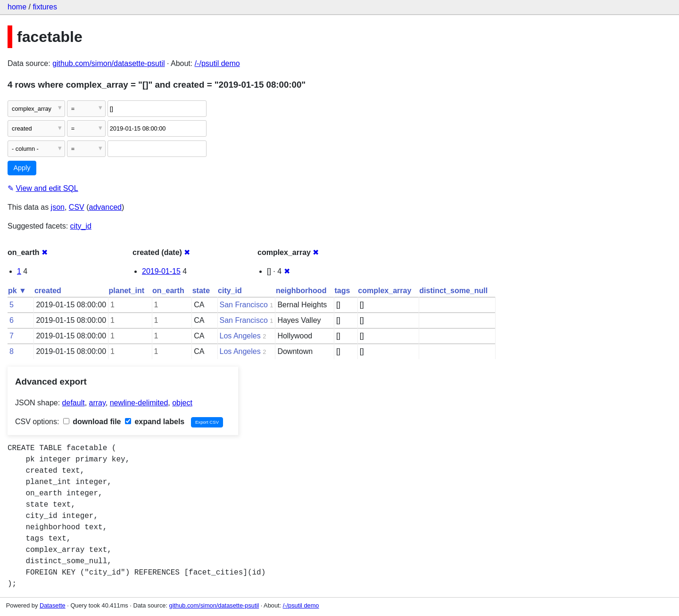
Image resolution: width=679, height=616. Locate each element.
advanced (105, 207)
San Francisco (244, 305)
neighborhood (301, 291)
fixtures (45, 7)
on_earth (168, 291)
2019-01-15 (161, 271)
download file (92, 422)
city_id (81, 226)
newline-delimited (139, 403)
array (97, 403)
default (74, 403)
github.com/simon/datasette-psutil (108, 63)
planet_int (127, 291)
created (48, 291)
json (58, 207)
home (17, 7)
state (201, 291)
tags (342, 291)
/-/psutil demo (217, 63)
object (182, 403)
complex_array (385, 291)
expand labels (155, 422)
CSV (77, 207)
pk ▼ (17, 291)
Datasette (53, 605)
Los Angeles (240, 336)
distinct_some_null (453, 291)
